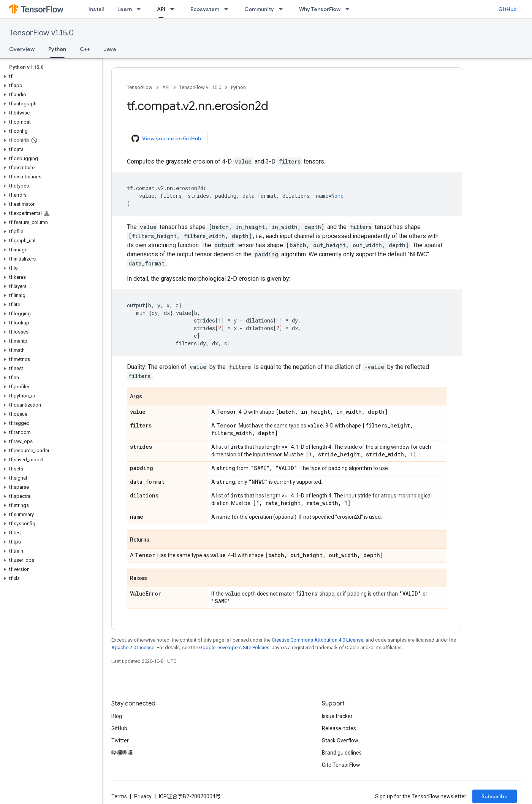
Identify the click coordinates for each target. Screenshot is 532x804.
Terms (119, 796)
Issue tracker (337, 716)
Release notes (339, 728)
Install (96, 9)
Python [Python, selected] (57, 49)
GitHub (507, 9)
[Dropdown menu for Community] (283, 9)
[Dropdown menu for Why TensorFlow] (350, 9)
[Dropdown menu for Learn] (141, 9)
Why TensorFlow (320, 9)
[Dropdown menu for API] (174, 9)
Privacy (143, 796)
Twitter (120, 740)
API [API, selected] (161, 9)
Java (110, 49)
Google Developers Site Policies (234, 647)
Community (259, 9)
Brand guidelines (342, 753)
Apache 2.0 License (133, 647)
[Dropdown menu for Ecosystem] (228, 9)
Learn (125, 9)
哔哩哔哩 (122, 753)
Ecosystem (205, 9)
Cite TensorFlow (341, 765)
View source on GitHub (166, 138)
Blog (117, 716)
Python (238, 87)
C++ (85, 49)
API (166, 87)
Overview (22, 49)
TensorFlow (140, 87)
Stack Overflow (340, 740)
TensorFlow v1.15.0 (41, 33)
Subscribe (495, 796)
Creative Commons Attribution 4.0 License (317, 640)
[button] (50, 76)
